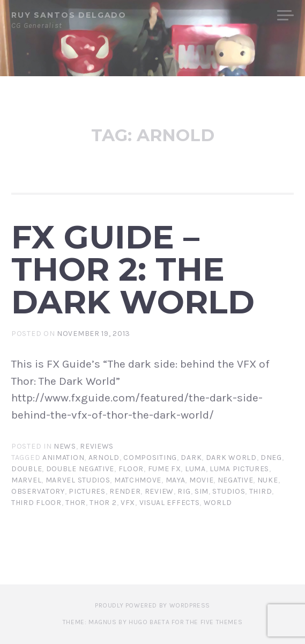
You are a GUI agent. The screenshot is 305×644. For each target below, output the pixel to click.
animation (63, 458)
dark (191, 458)
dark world (231, 458)
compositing (150, 458)
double (27, 469)
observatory (38, 491)
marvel (26, 480)
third (261, 491)
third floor (36, 503)
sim (202, 491)
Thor (76, 503)
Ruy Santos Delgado (69, 15)
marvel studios (78, 480)
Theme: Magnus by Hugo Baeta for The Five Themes (152, 622)
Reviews (97, 446)
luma (195, 469)
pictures (87, 491)
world (218, 503)
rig (184, 491)
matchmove (138, 480)
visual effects (170, 503)
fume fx (165, 469)
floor (131, 469)
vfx (128, 503)
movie (202, 480)
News (65, 446)
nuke (268, 480)
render (125, 491)
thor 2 (103, 503)
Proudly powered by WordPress (152, 605)
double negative (80, 469)
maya (176, 480)
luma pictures (239, 469)
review (159, 491)
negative (236, 480)
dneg (271, 458)
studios (229, 491)
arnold (104, 458)
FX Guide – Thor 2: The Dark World (133, 269)
